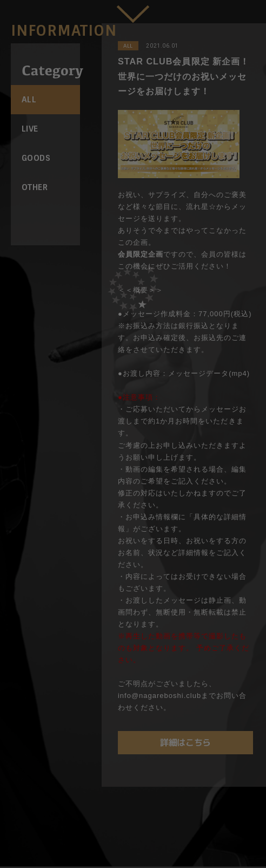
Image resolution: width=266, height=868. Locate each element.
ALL (29, 100)
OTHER (35, 187)
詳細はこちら (185, 742)
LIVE (30, 129)
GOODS (36, 158)
